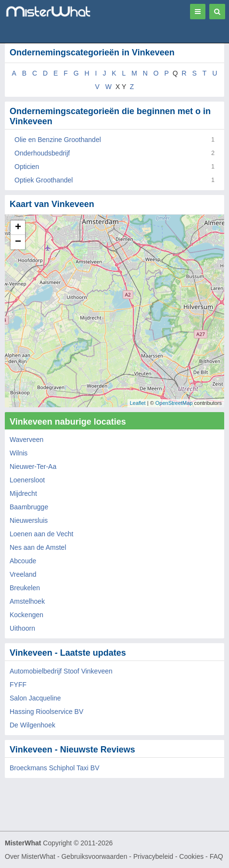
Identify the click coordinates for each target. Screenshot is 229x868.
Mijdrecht (23, 493)
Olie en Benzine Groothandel (58, 140)
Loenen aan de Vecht (41, 534)
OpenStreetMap (174, 403)
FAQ (216, 856)
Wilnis (19, 453)
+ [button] (18, 228)
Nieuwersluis (29, 520)
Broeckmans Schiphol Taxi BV (55, 768)
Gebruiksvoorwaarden (94, 856)
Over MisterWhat (30, 856)
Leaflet (138, 403)
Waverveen (26, 440)
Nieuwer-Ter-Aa (33, 466)
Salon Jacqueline (35, 698)
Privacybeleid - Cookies (168, 856)
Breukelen (25, 588)
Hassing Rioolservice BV (46, 712)
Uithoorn (22, 628)
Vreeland (23, 574)
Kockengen (26, 615)
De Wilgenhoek (32, 725)
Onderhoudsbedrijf (42, 153)
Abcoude (23, 561)
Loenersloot (27, 480)
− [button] (18, 242)
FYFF (18, 685)
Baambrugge (29, 507)
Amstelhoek (27, 601)
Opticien (27, 167)
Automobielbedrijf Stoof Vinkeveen (61, 671)
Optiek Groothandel (44, 180)
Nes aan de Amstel (38, 547)
